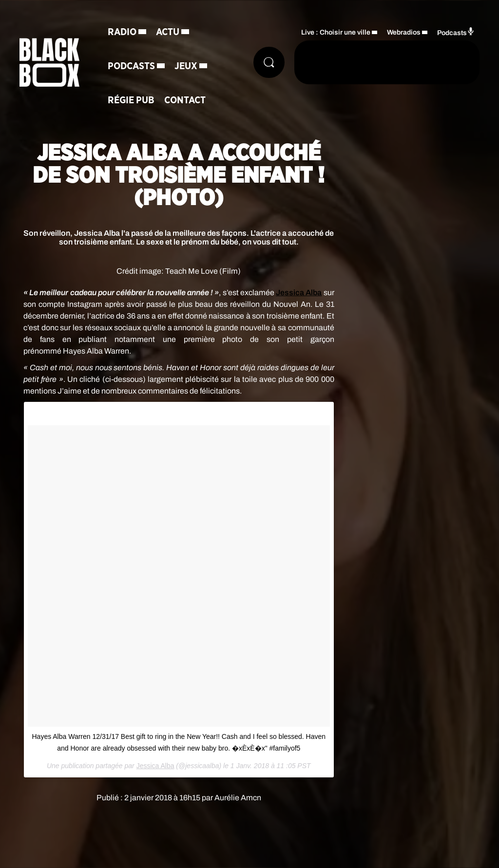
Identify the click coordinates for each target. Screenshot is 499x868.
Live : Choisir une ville (336, 32)
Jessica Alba (299, 292)
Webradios (404, 32)
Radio (122, 32)
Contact (185, 100)
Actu (168, 32)
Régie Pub (131, 100)
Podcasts (131, 66)
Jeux (186, 66)
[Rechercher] (269, 62)
